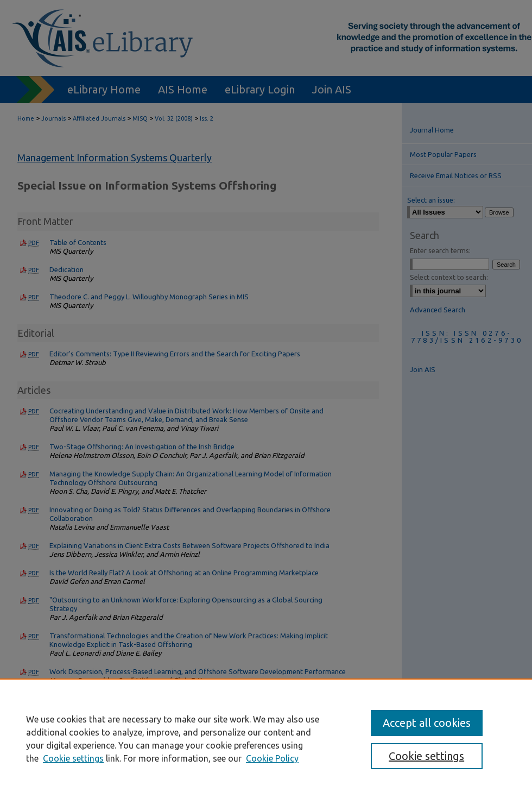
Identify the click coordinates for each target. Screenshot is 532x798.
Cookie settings (73, 758)
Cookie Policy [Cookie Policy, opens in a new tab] (272, 758)
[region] (266, 738)
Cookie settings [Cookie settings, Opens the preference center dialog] (426, 756)
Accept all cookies (427, 723)
